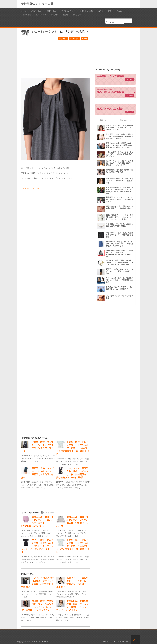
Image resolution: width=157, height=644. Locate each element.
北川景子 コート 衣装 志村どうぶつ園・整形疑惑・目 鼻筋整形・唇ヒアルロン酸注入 (120, 136)
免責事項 (106, 642)
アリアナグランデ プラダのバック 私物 (120, 297)
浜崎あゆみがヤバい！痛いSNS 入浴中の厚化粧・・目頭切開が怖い (120, 207)
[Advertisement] (55, 59)
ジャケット (63, 39)
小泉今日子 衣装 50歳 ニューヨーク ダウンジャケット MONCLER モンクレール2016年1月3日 (120, 253)
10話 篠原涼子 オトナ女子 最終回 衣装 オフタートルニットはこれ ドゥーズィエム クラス (120, 217)
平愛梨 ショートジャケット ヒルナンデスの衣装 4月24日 (55, 33)
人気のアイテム (126, 120)
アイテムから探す (68, 11)
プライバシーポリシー (120, 642)
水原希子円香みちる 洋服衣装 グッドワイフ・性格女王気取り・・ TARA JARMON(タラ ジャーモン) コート (120, 190)
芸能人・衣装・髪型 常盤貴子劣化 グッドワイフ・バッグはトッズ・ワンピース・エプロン (120, 128)
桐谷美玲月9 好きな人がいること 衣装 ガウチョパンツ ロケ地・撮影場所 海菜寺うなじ (120, 244)
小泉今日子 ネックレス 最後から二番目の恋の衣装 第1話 (120, 225)
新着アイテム (105, 120)
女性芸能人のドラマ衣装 (37, 4)
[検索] (115, 22)
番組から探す (51, 11)
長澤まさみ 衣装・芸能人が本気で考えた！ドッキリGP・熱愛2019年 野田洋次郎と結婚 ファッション (120, 145)
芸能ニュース (41, 15)
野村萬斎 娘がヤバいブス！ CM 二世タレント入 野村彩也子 (120, 288)
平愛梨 (84, 39)
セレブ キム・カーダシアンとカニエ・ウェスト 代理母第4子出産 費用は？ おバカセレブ (120, 163)
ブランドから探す (87, 11)
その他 (119, 11)
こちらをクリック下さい (31, 188)
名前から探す (36, 11)
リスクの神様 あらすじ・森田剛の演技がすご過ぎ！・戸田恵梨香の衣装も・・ (120, 280)
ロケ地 (101, 11)
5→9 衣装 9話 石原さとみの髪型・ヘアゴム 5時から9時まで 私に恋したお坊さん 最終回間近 (120, 262)
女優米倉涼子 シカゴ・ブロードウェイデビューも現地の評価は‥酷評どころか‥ (120, 154)
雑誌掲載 (54, 15)
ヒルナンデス (75, 39)
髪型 (110, 11)
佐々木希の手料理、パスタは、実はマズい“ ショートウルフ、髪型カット (120, 181)
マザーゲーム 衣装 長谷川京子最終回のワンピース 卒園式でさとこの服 (120, 235)
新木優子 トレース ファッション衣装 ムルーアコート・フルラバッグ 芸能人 (120, 199)
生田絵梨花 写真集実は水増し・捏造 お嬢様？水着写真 (120, 171)
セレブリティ (78, 15)
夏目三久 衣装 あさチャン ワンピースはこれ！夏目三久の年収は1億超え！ (120, 271)
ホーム (24, 11)
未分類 (65, 15)
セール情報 (27, 15)
